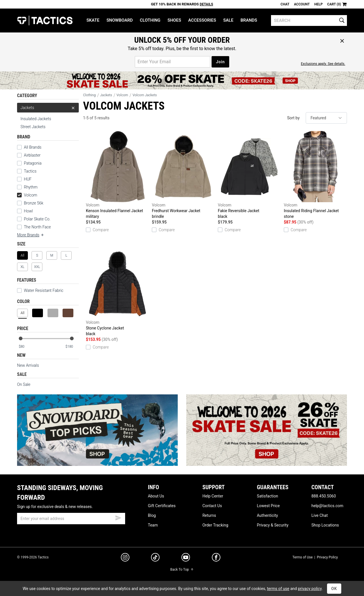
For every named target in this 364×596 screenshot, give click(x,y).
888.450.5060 (324, 496)
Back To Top (182, 570)
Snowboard (119, 20)
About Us (156, 496)
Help (318, 4)
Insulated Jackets (36, 119)
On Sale (24, 384)
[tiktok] (155, 558)
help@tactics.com (327, 506)
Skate (93, 20)
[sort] (326, 118)
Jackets (48, 108)
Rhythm (31, 187)
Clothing (150, 20)
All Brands (33, 147)
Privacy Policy (327, 557)
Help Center (213, 496)
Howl (28, 211)
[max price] (72, 347)
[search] (309, 21)
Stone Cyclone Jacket (117, 292)
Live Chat (320, 515)
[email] (71, 519)
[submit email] (118, 517)
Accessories (202, 20)
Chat (285, 4)
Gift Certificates (162, 506)
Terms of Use (302, 557)
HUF (28, 179)
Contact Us (212, 506)
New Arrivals (28, 365)
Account (302, 4)
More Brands (31, 235)
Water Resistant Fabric (40, 290)
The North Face (37, 227)
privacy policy (310, 589)
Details (206, 4)
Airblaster (32, 155)
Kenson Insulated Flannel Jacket (117, 175)
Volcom (27, 195)
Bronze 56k (34, 203)
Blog (152, 515)
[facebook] (216, 558)
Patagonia (33, 163)
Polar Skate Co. (37, 219)
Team (153, 525)
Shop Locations (325, 525)
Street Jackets (33, 127)
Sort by (293, 118)
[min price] (25, 347)
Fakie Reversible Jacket (249, 175)
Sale (228, 20)
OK (334, 589)
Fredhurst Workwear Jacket (183, 175)
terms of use (278, 589)
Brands (249, 20)
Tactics (45, 21)
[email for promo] (172, 62)
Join (220, 62)
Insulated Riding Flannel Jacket (315, 175)
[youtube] (186, 558)
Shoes (174, 20)
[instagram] (125, 558)
